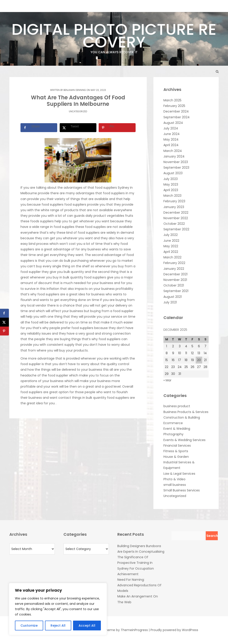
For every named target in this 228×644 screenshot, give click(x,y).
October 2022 (174, 224)
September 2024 (177, 117)
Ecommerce (173, 423)
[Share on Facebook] (39, 128)
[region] (58, 609)
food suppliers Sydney (112, 188)
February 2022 (174, 263)
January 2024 (174, 156)
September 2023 (176, 168)
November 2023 (176, 162)
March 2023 (172, 196)
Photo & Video (174, 479)
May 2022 (171, 246)
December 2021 (175, 274)
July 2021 (170, 302)
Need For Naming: (131, 580)
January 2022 (174, 269)
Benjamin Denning (75, 90)
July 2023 (171, 179)
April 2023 (171, 190)
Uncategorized (78, 111)
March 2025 (172, 100)
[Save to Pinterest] (117, 128)
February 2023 (174, 201)
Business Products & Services (186, 412)
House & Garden (176, 457)
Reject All (58, 626)
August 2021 (173, 297)
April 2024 (171, 145)
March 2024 (173, 151)
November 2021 (175, 280)
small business (175, 485)
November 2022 (176, 218)
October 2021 (174, 285)
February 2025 (174, 106)
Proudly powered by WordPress (174, 630)
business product (177, 406)
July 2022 (171, 235)
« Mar (167, 380)
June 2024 (172, 134)
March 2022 (172, 257)
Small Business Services (182, 490)
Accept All (87, 626)
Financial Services (177, 446)
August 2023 (173, 173)
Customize (29, 626)
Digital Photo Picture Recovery (114, 36)
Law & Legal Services (179, 474)
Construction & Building (182, 417)
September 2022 (176, 229)
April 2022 (171, 252)
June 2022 (171, 241)
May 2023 (171, 184)
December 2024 (176, 111)
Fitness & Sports (176, 451)
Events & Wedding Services (184, 440)
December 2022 (176, 213)
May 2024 (171, 139)
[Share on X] (78, 128)
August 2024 (173, 123)
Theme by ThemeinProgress (126, 630)
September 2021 (176, 291)
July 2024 (171, 128)
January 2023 (174, 207)
